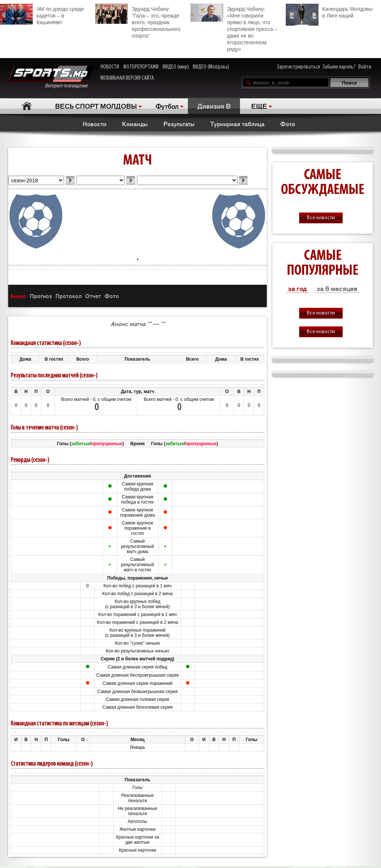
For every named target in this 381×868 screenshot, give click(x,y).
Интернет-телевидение (50, 77)
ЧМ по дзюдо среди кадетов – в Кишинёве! (42, 15)
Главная (27, 106)
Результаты (179, 124)
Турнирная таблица (237, 124)
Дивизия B (214, 106)
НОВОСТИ (110, 67)
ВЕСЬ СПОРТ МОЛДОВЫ (96, 106)
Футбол (167, 106)
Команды (135, 124)
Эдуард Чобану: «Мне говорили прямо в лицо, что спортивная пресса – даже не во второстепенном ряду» (234, 28)
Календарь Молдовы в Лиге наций (329, 11)
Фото (288, 124)
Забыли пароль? (339, 67)
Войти (365, 67)
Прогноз (41, 296)
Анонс (18, 296)
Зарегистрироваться (298, 67)
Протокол (68, 296)
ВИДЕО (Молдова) (211, 67)
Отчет (93, 296)
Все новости (321, 218)
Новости (95, 124)
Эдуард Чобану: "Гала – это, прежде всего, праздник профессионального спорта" (138, 21)
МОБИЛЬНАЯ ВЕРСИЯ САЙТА (127, 78)
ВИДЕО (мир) (176, 67)
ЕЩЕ (259, 106)
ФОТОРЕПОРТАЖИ (141, 67)
